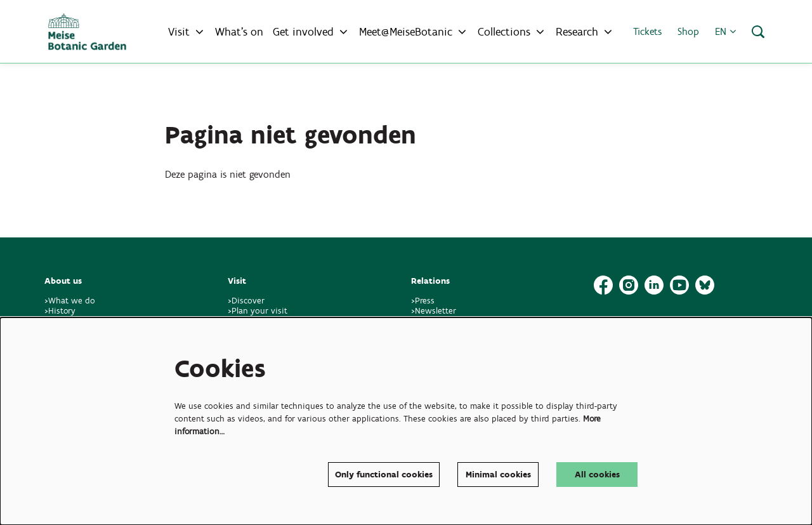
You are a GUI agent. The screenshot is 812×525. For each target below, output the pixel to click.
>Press (423, 301)
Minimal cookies (498, 475)
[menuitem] (239, 32)
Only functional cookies (384, 475)
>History (60, 311)
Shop (688, 31)
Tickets (647, 31)
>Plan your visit (258, 311)
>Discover (246, 301)
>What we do (72, 301)
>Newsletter (434, 311)
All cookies (597, 475)
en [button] (725, 31)
